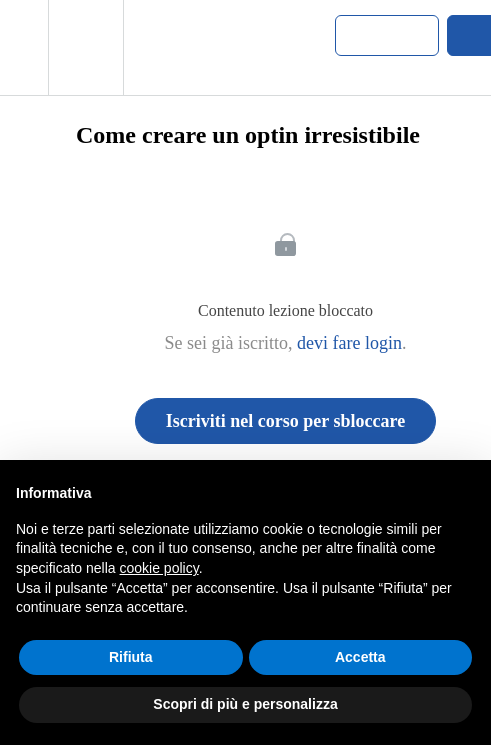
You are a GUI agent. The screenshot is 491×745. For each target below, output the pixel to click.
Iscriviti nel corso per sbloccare (285, 421)
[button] (24, 47)
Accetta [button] (360, 657)
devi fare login (349, 343)
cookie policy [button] (159, 568)
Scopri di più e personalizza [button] (245, 704)
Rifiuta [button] (131, 657)
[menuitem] (85, 47)
